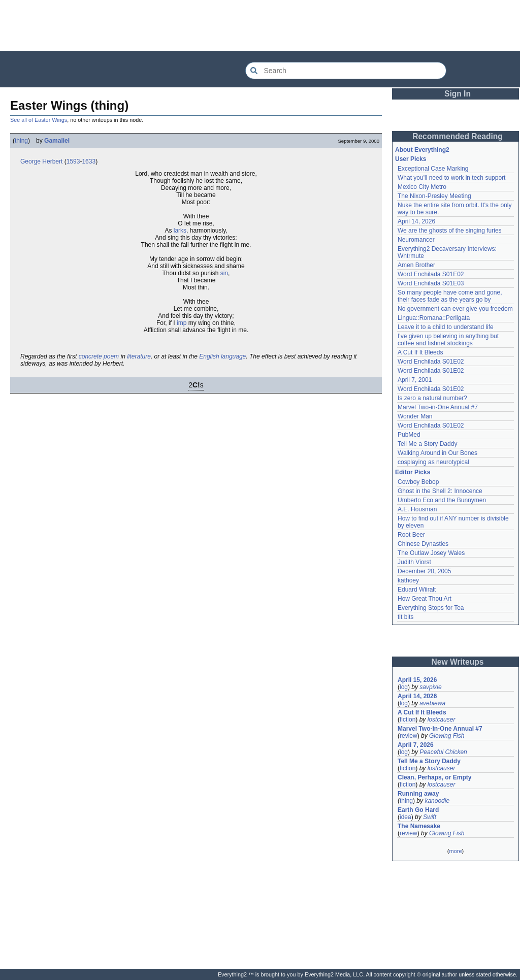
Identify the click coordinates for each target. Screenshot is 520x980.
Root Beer (411, 535)
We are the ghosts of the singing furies (450, 231)
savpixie (430, 687)
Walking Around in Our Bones (437, 453)
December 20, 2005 (424, 571)
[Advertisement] (260, 25)
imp (182, 323)
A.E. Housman (417, 509)
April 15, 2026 (417, 680)
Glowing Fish (447, 736)
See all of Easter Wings (39, 120)
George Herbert (41, 161)
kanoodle (437, 801)
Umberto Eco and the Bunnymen (442, 500)
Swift (430, 817)
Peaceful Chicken (443, 752)
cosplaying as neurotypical (433, 462)
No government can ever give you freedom (455, 309)
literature (139, 356)
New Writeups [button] (458, 662)
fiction (408, 720)
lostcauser (442, 720)
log (404, 687)
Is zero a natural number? (432, 398)
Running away (418, 794)
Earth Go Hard (418, 810)
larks (180, 231)
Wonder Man (415, 416)
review (409, 736)
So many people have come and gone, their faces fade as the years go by (450, 296)
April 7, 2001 (415, 380)
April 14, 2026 (416, 221)
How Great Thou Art (425, 599)
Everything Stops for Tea (431, 608)
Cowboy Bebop (418, 482)
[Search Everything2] (346, 71)
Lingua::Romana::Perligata (434, 318)
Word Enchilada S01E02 (431, 274)
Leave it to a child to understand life (446, 327)
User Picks (411, 159)
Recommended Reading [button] (458, 136)
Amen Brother (416, 265)
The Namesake (419, 826)
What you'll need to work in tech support (451, 178)
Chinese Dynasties (423, 544)
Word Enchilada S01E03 (431, 283)
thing (21, 141)
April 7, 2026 (416, 745)
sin (224, 273)
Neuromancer (416, 240)
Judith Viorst (414, 562)
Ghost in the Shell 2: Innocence (440, 491)
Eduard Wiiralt (417, 590)
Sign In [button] (458, 94)
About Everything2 (422, 150)
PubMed (409, 435)
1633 (89, 161)
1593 (73, 161)
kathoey (408, 580)
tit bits (405, 617)
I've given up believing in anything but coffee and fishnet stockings (448, 340)
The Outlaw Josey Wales (431, 553)
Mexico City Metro (422, 187)
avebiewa (432, 703)
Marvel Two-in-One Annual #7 (438, 407)
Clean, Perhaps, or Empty (434, 777)
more (455, 851)
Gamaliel (57, 141)
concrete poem (99, 356)
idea (405, 817)
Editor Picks (413, 472)
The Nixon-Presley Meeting (434, 196)
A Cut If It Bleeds (420, 352)
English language (222, 356)
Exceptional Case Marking (433, 169)
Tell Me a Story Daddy (427, 444)
